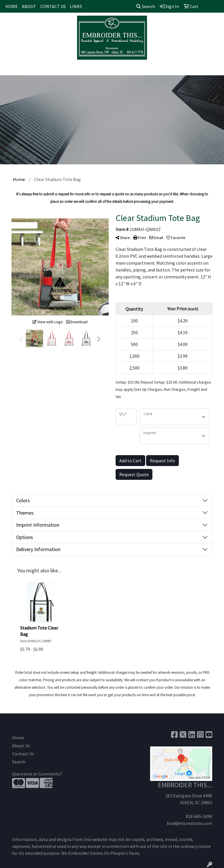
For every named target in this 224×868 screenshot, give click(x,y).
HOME (12, 6)
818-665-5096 (199, 816)
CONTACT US (53, 6)
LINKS (76, 6)
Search (146, 6)
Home (18, 738)
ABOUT (29, 6)
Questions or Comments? (37, 774)
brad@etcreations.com (189, 823)
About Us (21, 746)
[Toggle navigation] (9, 69)
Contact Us (23, 754)
